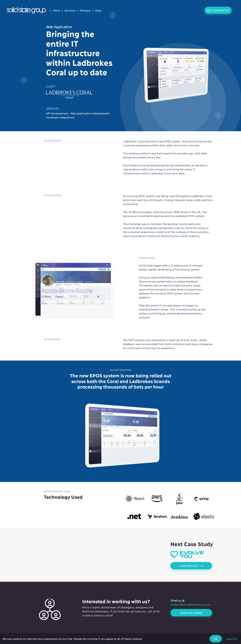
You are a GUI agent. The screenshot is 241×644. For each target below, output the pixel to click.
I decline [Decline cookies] (231, 639)
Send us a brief (191, 613)
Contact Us (218, 10)
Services (70, 10)
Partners (85, 10)
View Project (191, 566)
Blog (98, 10)
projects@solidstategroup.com (190, 604)
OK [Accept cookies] (216, 639)
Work (56, 10)
